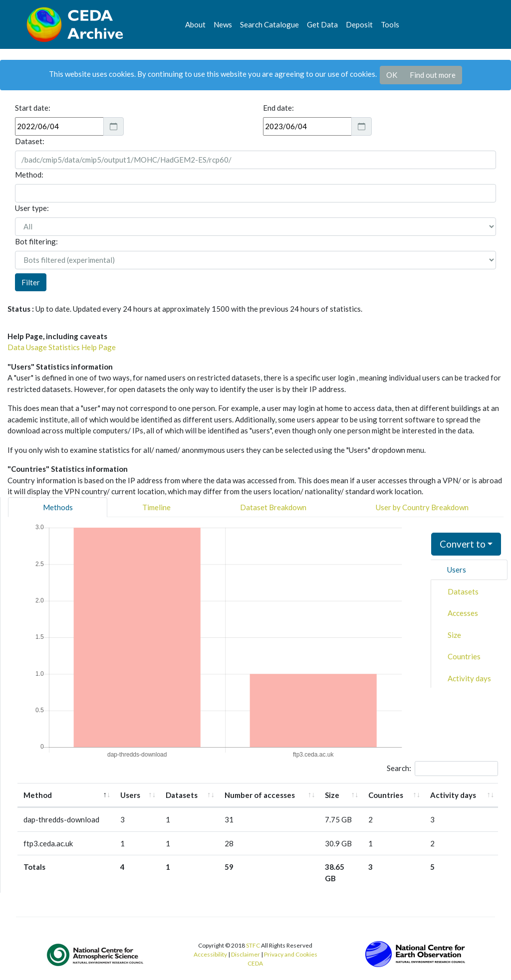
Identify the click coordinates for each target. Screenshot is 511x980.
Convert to (463, 544)
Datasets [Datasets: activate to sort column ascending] (182, 795)
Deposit (359, 24)
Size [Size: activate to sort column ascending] (332, 795)
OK (392, 75)
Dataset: (30, 141)
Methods (58, 507)
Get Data (322, 24)
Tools (390, 24)
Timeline (156, 507)
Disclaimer (246, 954)
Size (454, 635)
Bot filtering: (36, 241)
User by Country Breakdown (422, 507)
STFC (253, 945)
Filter (31, 282)
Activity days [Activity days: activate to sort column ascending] (453, 795)
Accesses (463, 613)
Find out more (433, 75)
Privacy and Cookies (291, 954)
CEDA (255, 963)
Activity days (469, 678)
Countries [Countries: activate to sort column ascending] (386, 795)
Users (457, 570)
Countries (464, 656)
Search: (442, 769)
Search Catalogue (269, 24)
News (223, 24)
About (195, 24)
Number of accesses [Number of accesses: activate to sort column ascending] (260, 795)
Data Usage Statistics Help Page (62, 347)
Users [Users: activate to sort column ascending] (130, 795)
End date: (278, 108)
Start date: (33, 108)
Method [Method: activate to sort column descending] (38, 795)
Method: (29, 175)
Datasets (463, 591)
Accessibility (210, 954)
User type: (32, 208)
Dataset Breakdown (273, 507)
